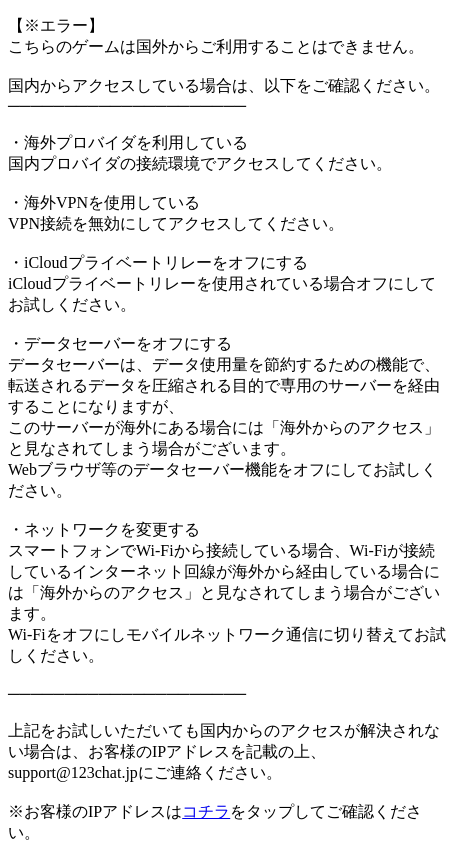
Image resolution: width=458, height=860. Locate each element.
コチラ (206, 811)
